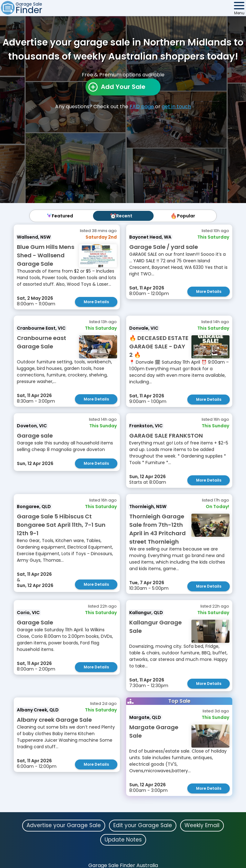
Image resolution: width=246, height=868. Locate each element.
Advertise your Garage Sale (64, 825)
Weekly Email (202, 825)
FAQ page (142, 107)
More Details (96, 302)
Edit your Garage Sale (143, 825)
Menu (239, 13)
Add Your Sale (123, 87)
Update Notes (123, 840)
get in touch (176, 107)
